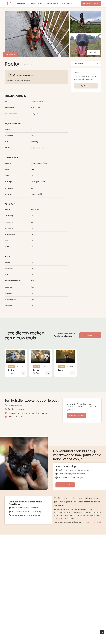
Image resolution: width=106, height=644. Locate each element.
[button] (44, 4)
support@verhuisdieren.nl (91, 522)
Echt (59, 373)
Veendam (11, 373)
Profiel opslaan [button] (86, 64)
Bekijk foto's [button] (94, 53)
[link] (37, 4)
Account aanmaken (91, 4)
